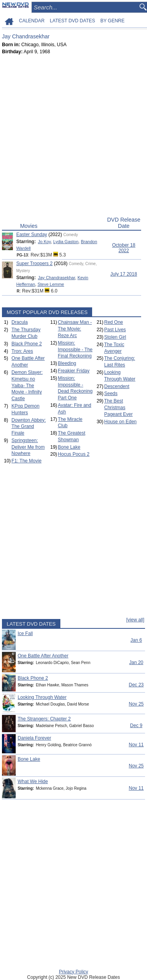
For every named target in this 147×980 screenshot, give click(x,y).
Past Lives (115, 330)
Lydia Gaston (66, 242)
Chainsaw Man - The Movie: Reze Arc (75, 329)
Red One (114, 322)
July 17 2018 (124, 274)
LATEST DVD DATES (72, 21)
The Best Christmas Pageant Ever (119, 408)
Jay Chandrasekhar (57, 278)
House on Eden (121, 422)
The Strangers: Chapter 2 (44, 719)
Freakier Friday (74, 371)
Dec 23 (136, 685)
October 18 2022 (124, 248)
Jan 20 (136, 662)
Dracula (19, 322)
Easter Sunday (32, 235)
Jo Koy (44, 242)
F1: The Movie (26, 461)
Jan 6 (136, 640)
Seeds (111, 393)
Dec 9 (136, 726)
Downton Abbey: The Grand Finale (28, 427)
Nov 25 (136, 704)
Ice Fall (25, 633)
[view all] (135, 620)
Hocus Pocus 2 (74, 454)
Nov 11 (136, 745)
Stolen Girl (115, 337)
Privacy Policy (73, 972)
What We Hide (33, 781)
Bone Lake (69, 447)
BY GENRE (113, 21)
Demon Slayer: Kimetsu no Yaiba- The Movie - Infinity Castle (27, 385)
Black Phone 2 (26, 344)
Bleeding (67, 363)
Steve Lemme (51, 284)
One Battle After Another (43, 656)
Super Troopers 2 (34, 263)
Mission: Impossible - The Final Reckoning (75, 350)
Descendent (117, 386)
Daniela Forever (34, 738)
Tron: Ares (22, 351)
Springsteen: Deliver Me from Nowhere (28, 447)
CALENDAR (32, 21)
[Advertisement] (73, 137)
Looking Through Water (42, 697)
